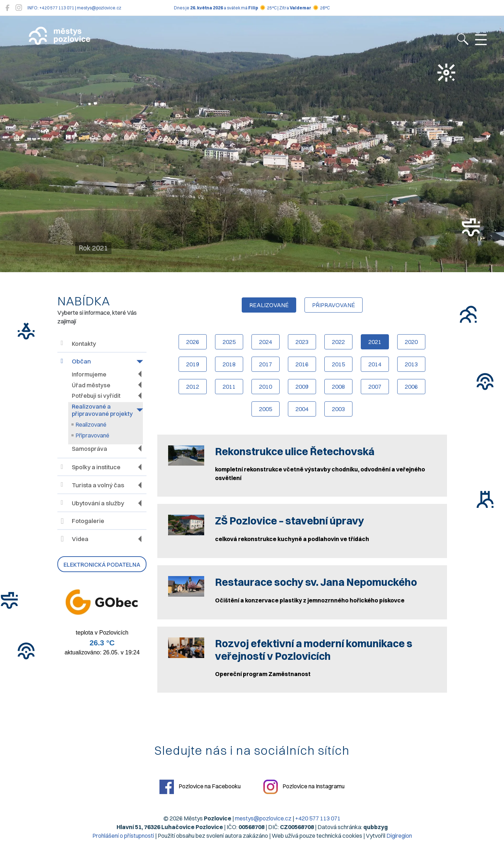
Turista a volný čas (93, 485)
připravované (334, 305)
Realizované (91, 424)
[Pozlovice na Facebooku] (7, 8)
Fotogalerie (83, 521)
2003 (338, 409)
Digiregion (399, 836)
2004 (302, 409)
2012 (193, 387)
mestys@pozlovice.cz (263, 818)
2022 (338, 342)
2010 (266, 387)
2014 (375, 364)
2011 (229, 387)
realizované (269, 305)
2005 (266, 409)
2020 (411, 342)
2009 (302, 387)
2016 (302, 364)
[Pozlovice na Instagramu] (19, 8)
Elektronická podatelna (102, 565)
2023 (302, 342)
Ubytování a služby (93, 503)
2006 (411, 387)
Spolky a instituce (91, 467)
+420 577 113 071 (318, 818)
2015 (338, 364)
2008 (338, 387)
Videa (75, 539)
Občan (76, 361)
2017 (266, 364)
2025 (229, 342)
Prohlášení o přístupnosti (123, 836)
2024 (266, 342)
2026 (193, 342)
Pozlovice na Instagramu (304, 787)
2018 (229, 364)
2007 (375, 387)
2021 (375, 342)
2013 (411, 364)
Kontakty (78, 343)
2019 (193, 364)
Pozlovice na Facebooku (200, 787)
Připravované (92, 435)
